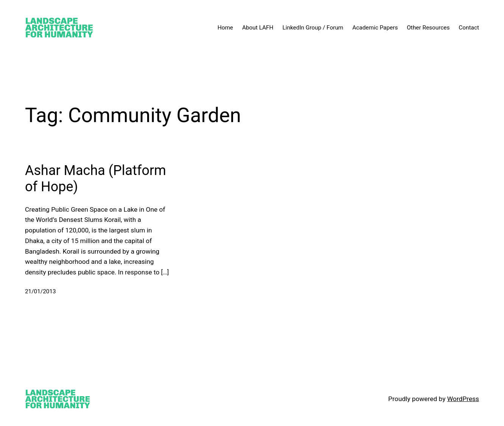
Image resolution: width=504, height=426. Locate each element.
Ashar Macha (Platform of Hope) (96, 179)
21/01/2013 (40, 291)
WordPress (463, 399)
